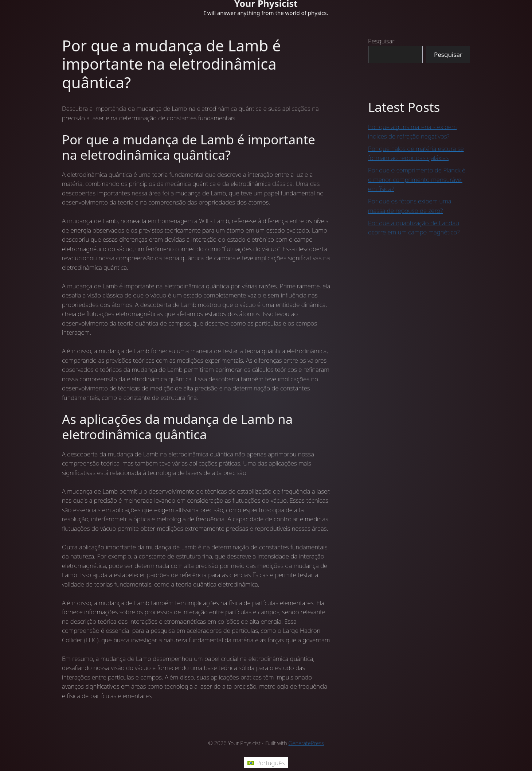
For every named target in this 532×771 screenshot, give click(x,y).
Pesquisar (381, 41)
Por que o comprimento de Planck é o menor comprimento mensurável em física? (417, 179)
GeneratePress (306, 743)
